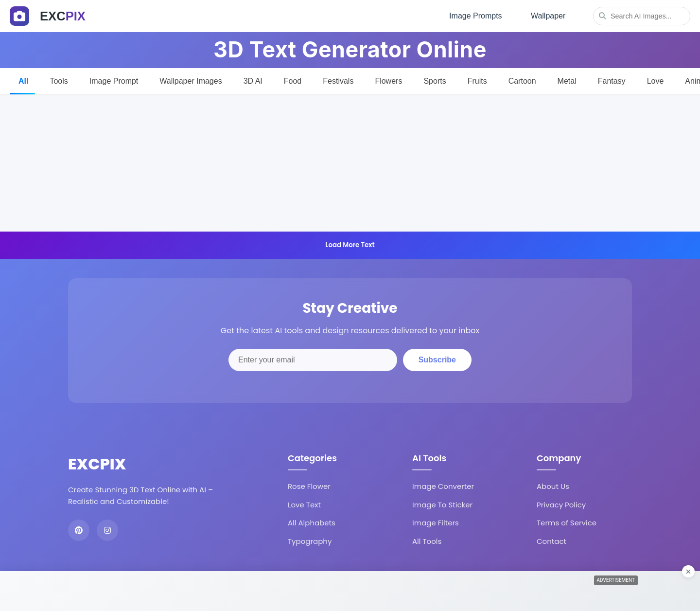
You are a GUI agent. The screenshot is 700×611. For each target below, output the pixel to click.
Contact (551, 539)
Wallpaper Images (191, 79)
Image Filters (436, 521)
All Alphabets (312, 521)
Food (293, 79)
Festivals (338, 79)
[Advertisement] (350, 161)
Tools (59, 79)
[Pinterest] (79, 528)
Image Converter (443, 484)
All (23, 79)
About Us (553, 484)
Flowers (388, 79)
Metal (567, 79)
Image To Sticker (442, 502)
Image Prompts (472, 15)
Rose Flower (309, 484)
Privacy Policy (561, 502)
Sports (435, 79)
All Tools (427, 539)
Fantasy (612, 79)
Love (656, 79)
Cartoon (522, 79)
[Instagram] (107, 528)
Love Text (304, 502)
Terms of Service (567, 521)
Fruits (477, 79)
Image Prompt (114, 79)
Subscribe (437, 358)
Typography (310, 539)
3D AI (253, 79)
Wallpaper (547, 15)
